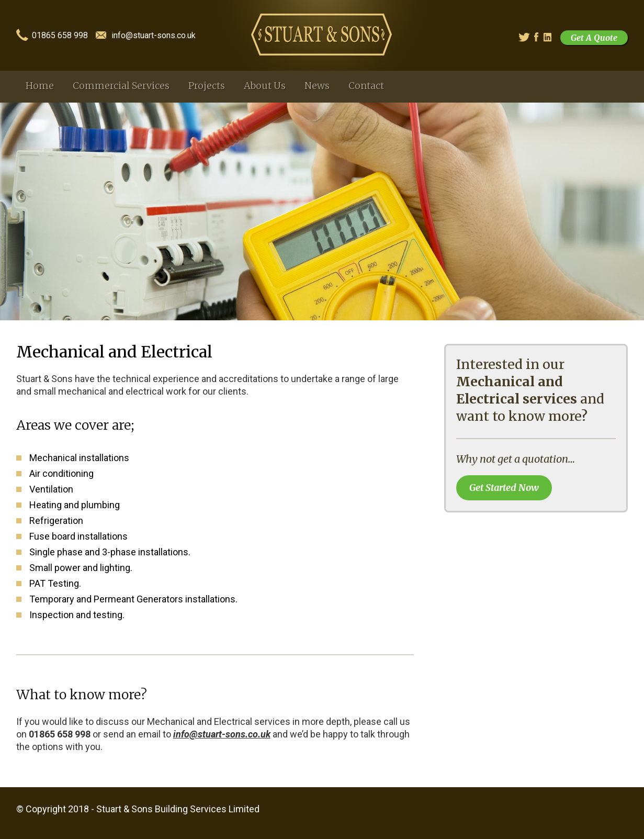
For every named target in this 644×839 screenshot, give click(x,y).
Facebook (540, 37)
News (317, 86)
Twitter (523, 37)
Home (40, 86)
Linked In (549, 37)
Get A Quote (594, 38)
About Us (265, 86)
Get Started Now (504, 488)
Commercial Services (121, 86)
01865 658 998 (60, 36)
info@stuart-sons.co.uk (154, 36)
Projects (207, 86)
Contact (366, 86)
